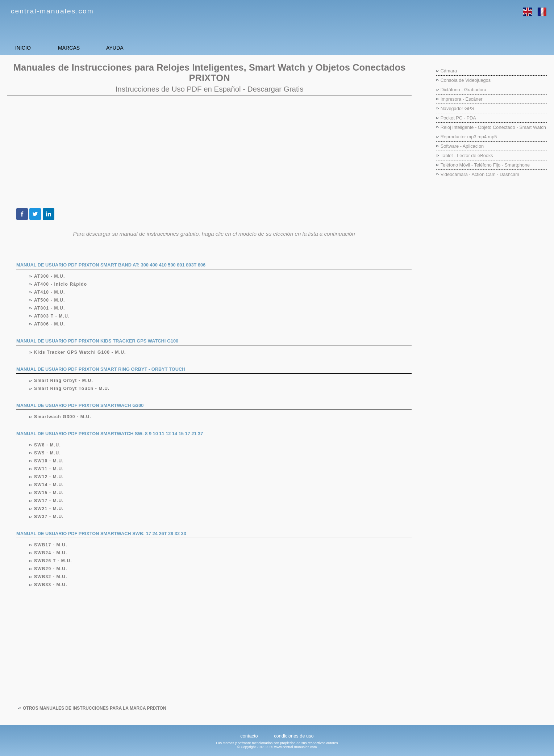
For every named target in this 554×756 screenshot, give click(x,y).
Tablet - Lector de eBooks (467, 156)
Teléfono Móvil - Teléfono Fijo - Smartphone (485, 165)
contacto (249, 736)
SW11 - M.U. (49, 469)
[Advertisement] (209, 152)
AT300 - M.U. (50, 276)
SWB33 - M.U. (51, 585)
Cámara (449, 71)
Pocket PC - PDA (458, 118)
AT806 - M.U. (50, 324)
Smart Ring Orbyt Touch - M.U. (72, 388)
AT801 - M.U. (50, 308)
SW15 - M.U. (49, 493)
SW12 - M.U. (49, 477)
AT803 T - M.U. (52, 316)
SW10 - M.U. (49, 461)
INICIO (33, 48)
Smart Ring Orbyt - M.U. (64, 381)
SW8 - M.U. (48, 445)
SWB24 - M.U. (51, 553)
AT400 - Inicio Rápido (61, 284)
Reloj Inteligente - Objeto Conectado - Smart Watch (493, 127)
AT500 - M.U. (50, 300)
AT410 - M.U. (50, 292)
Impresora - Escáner (462, 99)
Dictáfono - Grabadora (464, 90)
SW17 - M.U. (49, 501)
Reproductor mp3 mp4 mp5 (469, 137)
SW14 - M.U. (49, 485)
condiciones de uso (294, 736)
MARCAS (98, 48)
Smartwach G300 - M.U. (63, 417)
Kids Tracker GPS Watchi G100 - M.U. (80, 352)
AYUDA (163, 48)
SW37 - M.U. (49, 517)
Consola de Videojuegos (466, 80)
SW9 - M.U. (48, 453)
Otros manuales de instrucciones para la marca (95, 708)
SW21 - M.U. (49, 509)
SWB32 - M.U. (51, 577)
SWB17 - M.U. (51, 545)
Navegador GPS (457, 108)
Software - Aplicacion (462, 146)
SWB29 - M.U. (51, 569)
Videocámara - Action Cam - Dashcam (480, 174)
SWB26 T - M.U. (53, 561)
